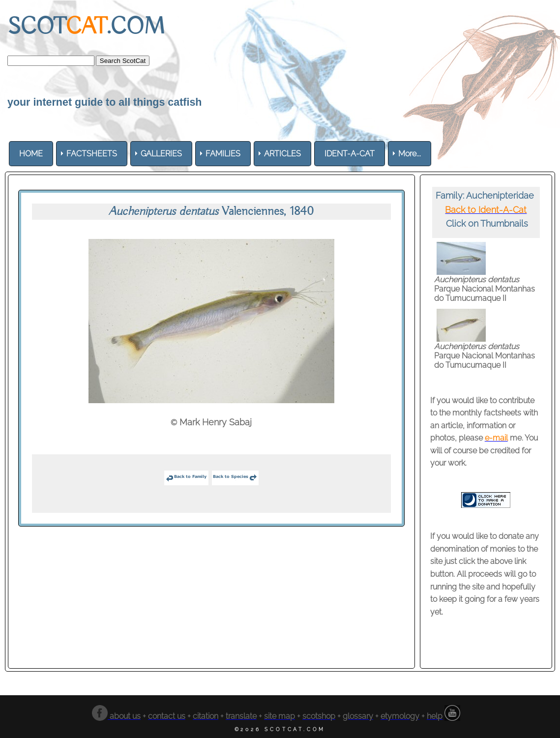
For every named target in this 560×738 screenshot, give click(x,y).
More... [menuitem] (410, 154)
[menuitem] (31, 154)
